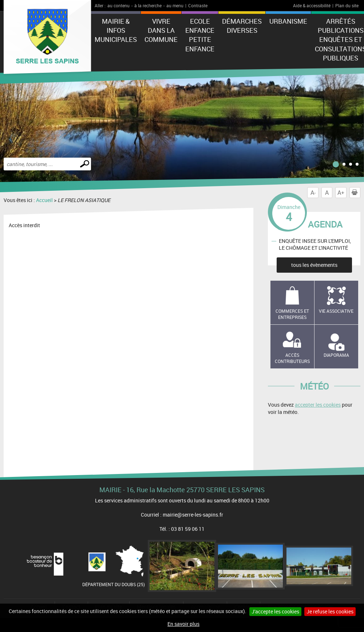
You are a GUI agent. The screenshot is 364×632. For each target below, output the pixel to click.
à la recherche (148, 5)
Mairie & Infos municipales (116, 30)
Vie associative (336, 311)
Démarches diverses (242, 26)
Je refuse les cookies (330, 611)
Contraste (198, 5)
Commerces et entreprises (292, 314)
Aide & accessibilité (312, 5)
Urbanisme (288, 21)
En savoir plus (183, 624)
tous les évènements (314, 265)
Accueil (44, 200)
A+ (341, 193)
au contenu (118, 5)
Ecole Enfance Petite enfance (200, 35)
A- (313, 193)
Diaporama (336, 355)
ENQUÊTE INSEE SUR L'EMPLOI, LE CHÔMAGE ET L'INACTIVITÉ (315, 244)
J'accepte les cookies (275, 611)
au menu (175, 5)
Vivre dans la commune (161, 30)
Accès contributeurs (292, 358)
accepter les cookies (318, 405)
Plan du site (347, 5)
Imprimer (356, 193)
